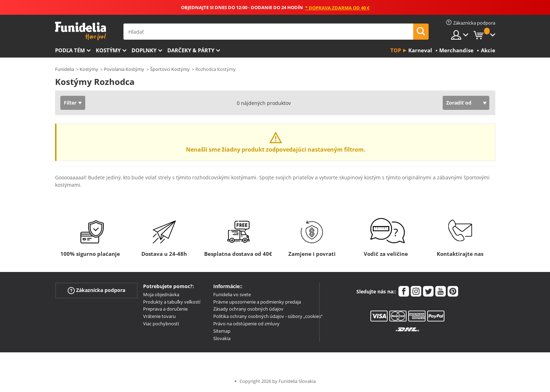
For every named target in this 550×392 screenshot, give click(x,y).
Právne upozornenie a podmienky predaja (257, 302)
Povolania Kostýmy (124, 69)
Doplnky (144, 50)
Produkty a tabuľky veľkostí (172, 302)
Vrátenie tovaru (159, 316)
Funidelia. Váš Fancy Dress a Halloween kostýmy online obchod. (81, 31)
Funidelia (65, 69)
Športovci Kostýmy (170, 69)
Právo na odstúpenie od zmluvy (246, 324)
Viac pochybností (161, 324)
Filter (70, 103)
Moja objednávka (161, 294)
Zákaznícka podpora (96, 290)
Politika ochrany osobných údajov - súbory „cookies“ (268, 316)
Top (396, 50)
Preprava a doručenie (165, 309)
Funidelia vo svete (232, 294)
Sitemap (222, 331)
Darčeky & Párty (191, 50)
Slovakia (222, 338)
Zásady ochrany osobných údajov (248, 309)
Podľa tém (70, 50)
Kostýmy (108, 50)
